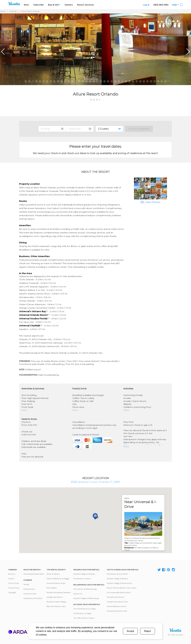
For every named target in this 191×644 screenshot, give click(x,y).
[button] (4, 52)
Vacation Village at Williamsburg (86, 598)
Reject (148, 631)
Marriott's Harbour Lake (56, 606)
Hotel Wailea (52, 588)
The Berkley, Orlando (82, 579)
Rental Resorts (29, 589)
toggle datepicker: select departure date (80, 129)
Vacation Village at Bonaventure (120, 583)
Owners (69, 5)
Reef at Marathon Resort (117, 606)
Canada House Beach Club (117, 602)
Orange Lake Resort (54, 597)
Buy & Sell (54, 5)
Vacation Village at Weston (117, 579)
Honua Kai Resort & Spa (56, 583)
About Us (12, 574)
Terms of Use (14, 583)
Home (3, 11)
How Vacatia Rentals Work (34, 574)
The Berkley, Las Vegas (82, 613)
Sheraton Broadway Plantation (59, 592)
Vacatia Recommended (33, 598)
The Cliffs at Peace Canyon (84, 618)
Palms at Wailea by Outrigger (58, 579)
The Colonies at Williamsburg (85, 589)
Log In (146, 5)
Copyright (12, 592)
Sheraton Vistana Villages (56, 602)
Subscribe (38, 5)
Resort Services (86, 5)
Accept (130, 631)
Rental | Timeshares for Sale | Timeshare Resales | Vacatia (175, 630)
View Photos (150, 202)
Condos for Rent (30, 594)
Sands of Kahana (53, 574)
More (24, 410)
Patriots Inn (78, 594)
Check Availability (139, 129)
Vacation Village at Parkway (84, 574)
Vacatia (26, 584)
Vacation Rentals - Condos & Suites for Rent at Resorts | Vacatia (14, 4)
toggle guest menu (110, 129)
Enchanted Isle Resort (115, 597)
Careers (11, 579)
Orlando (13, 11)
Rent (26, 5)
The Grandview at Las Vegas (84, 609)
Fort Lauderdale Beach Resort (119, 592)
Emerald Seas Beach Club (117, 611)
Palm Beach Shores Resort (117, 574)
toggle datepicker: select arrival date (52, 129)
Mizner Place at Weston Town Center (122, 588)
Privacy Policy (14, 588)
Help (175, 5)
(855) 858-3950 (161, 5)
